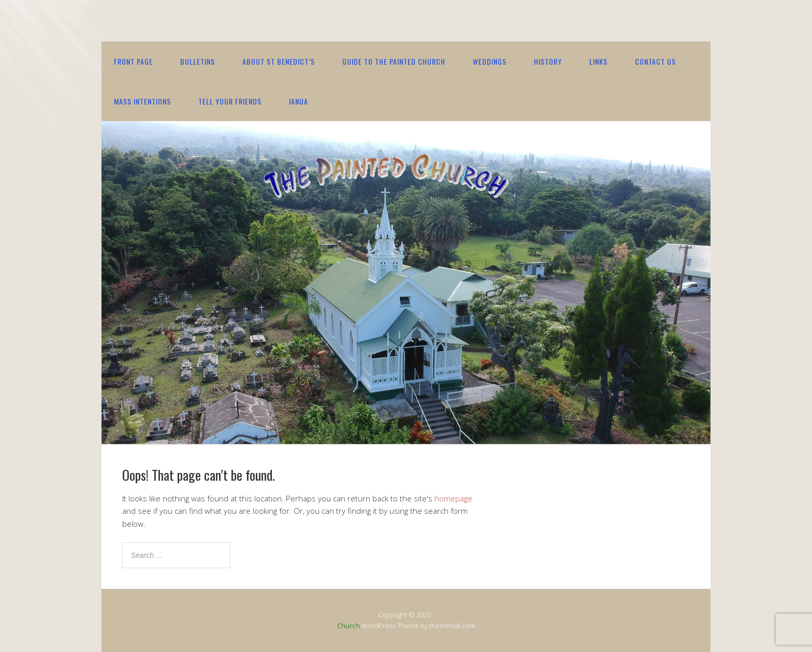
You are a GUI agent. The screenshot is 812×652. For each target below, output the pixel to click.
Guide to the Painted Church (394, 61)
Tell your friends (230, 101)
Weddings (490, 61)
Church (349, 626)
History (548, 61)
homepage (453, 498)
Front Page (133, 61)
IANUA (299, 101)
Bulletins (198, 61)
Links (598, 61)
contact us (655, 61)
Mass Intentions (142, 101)
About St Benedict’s (279, 61)
